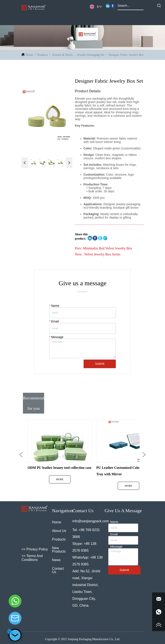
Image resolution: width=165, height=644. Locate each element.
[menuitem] (98, 20)
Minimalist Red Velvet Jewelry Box (108, 248)
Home (29, 55)
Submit (100, 364)
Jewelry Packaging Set (91, 55)
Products (42, 55)
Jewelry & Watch (62, 55)
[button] (98, 20)
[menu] (98, 20)
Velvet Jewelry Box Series (102, 254)
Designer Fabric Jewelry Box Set (128, 55)
